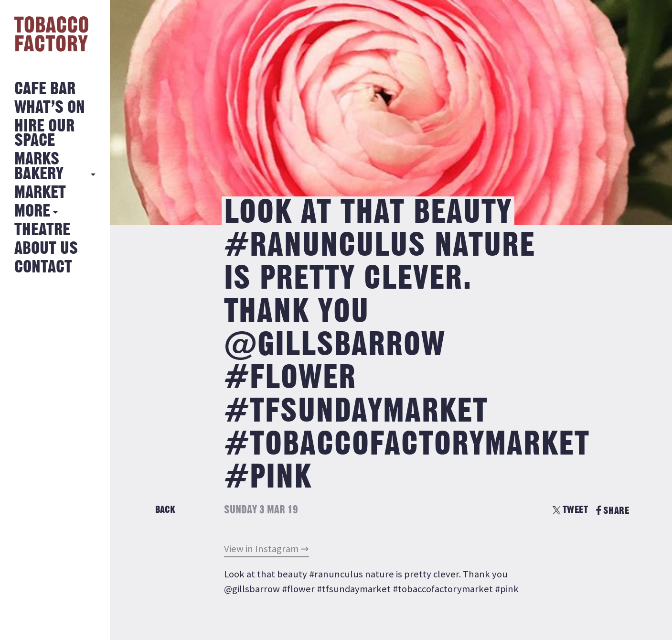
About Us (46, 249)
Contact (43, 267)
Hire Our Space (44, 134)
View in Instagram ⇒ (267, 549)
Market (40, 193)
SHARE (613, 511)
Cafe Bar (45, 89)
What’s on (50, 108)
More (32, 212)
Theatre (42, 230)
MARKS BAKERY (39, 167)
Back (165, 510)
